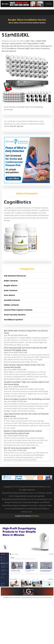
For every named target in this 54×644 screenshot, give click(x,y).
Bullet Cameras (11, 281)
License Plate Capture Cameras (18, 310)
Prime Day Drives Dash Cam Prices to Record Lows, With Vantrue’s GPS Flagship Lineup (26, 349)
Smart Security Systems (15, 315)
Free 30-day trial (16, 126)
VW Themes (35, 516)
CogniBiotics (18, 202)
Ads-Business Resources (15, 276)
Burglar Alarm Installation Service (27, 20)
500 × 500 (30, 41)
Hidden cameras (11, 305)
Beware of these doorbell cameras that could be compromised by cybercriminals (23, 432)
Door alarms (9, 295)
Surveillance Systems (14, 320)
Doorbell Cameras (12, 300)
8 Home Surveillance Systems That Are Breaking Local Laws (27, 399)
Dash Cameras (11, 290)
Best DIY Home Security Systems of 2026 (20, 448)
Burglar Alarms (11, 286)
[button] (27, 30)
